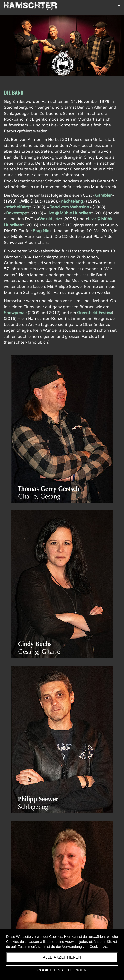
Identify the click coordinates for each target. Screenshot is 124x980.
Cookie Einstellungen (62, 970)
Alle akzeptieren (62, 957)
